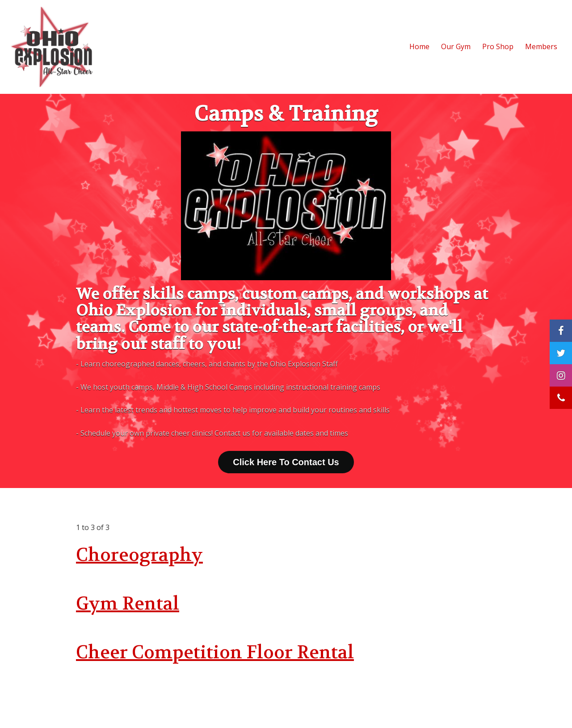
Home (419, 46)
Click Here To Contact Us (286, 462)
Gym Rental (128, 604)
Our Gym (456, 46)
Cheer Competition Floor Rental (215, 652)
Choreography (139, 555)
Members (541, 46)
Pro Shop (498, 46)
